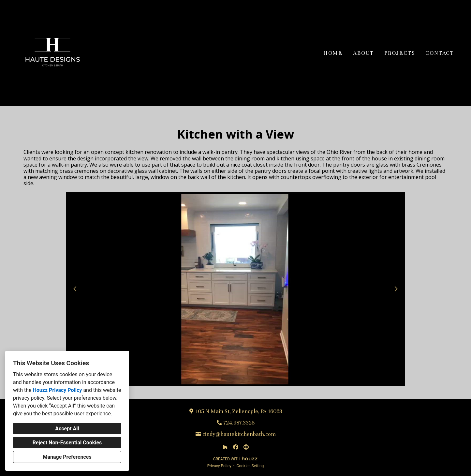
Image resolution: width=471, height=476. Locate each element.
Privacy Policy (219, 466)
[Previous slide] (75, 289)
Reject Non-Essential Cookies (67, 443)
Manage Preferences (67, 457)
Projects (400, 53)
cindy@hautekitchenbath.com (239, 434)
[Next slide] (396, 289)
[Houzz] (225, 447)
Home (333, 53)
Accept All (67, 429)
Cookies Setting (250, 466)
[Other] (246, 447)
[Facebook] (236, 447)
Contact (440, 53)
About (363, 53)
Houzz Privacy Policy (57, 390)
